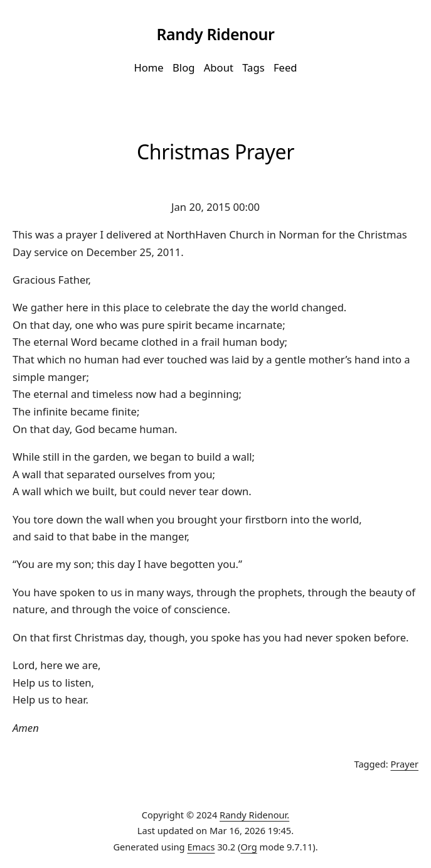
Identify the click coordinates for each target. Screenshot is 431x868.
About (219, 67)
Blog (184, 67)
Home (148, 67)
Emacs (201, 847)
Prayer (405, 764)
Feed (285, 67)
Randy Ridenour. (254, 815)
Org (248, 847)
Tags (253, 67)
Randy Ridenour (215, 34)
